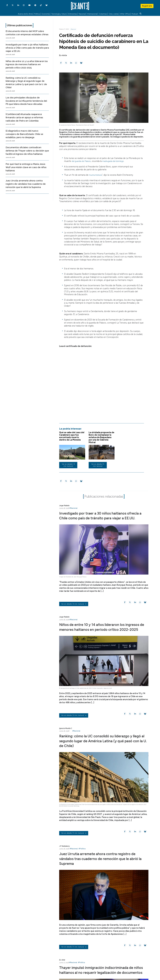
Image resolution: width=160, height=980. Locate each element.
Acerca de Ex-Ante (25, 14)
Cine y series (114, 14)
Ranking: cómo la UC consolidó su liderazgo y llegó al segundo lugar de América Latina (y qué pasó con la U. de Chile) (102, 750)
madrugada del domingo (115, 161)
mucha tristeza (96, 175)
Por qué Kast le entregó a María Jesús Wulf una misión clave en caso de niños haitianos (26, 167)
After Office (125, 14)
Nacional (82, 14)
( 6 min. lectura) (74, 609)
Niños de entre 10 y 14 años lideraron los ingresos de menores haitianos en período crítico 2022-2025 (27, 64)
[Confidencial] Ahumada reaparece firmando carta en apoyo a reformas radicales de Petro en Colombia (24, 117)
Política (37, 14)
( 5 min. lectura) (74, 842)
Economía (46, 14)
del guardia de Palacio (82, 161)
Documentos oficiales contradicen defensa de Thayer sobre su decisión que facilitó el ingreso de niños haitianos (27, 150)
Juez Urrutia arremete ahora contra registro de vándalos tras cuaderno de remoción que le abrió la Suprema (26, 183)
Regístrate (147, 5)
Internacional (92, 14)
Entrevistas (73, 14)
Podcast (135, 14)
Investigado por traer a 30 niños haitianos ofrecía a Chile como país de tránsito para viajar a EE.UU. (27, 47)
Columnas (103, 14)
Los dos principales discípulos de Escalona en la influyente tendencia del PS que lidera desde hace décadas (26, 100)
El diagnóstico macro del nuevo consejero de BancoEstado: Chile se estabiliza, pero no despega (24, 134)
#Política (82, 857)
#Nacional (73, 29)
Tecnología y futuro (59, 14)
